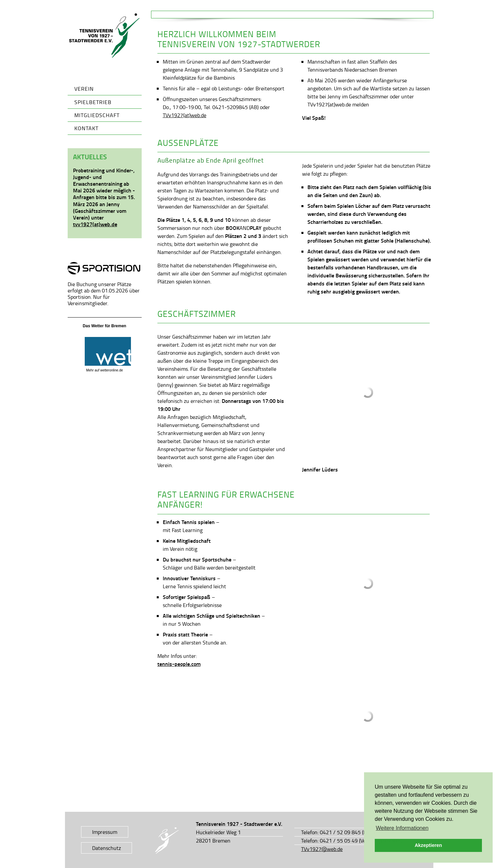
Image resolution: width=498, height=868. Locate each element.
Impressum (105, 832)
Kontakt (86, 128)
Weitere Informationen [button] (402, 828)
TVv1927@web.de (322, 849)
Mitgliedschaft (97, 115)
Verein (84, 89)
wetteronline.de (112, 370)
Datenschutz (106, 848)
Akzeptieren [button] (428, 845)
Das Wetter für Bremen (104, 326)
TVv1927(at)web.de (185, 115)
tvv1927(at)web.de (95, 224)
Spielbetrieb (93, 102)
